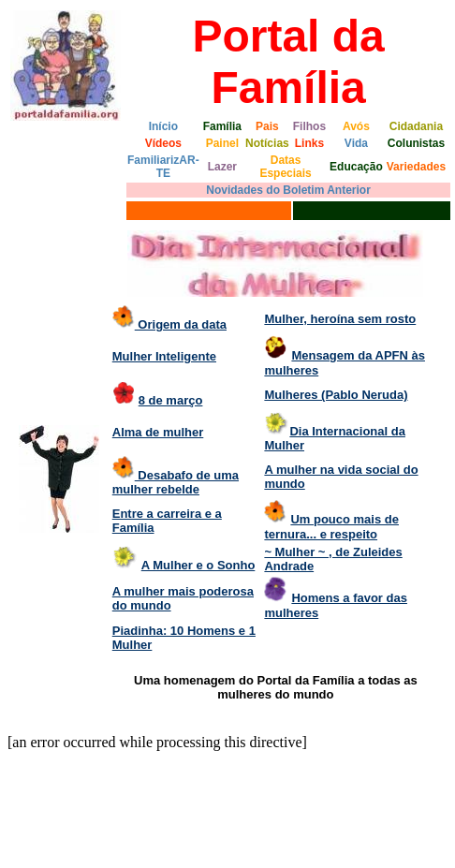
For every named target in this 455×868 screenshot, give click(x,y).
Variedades (416, 167)
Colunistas (416, 143)
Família (222, 126)
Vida (356, 143)
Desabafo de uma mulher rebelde (176, 482)
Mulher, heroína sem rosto (340, 319)
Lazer (222, 167)
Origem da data (181, 324)
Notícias (267, 143)
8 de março (171, 400)
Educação (356, 167)
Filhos (309, 126)
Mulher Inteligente (164, 356)
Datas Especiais (285, 167)
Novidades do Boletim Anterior (288, 190)
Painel (222, 143)
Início (163, 126)
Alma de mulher (158, 432)
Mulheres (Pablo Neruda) (336, 395)
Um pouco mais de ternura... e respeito (331, 527)
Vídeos (163, 143)
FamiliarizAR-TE (163, 167)
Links (309, 143)
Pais (267, 126)
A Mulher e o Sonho (198, 565)
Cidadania (416, 126)
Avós (356, 126)
